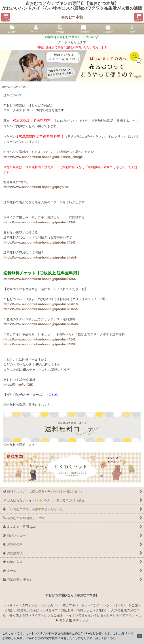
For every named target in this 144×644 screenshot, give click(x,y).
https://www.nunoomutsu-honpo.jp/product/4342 (39, 222)
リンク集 (66, 620)
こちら (111, 638)
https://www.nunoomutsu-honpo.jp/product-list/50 (40, 309)
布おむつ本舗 (72, 17)
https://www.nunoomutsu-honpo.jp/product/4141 (39, 339)
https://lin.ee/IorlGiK (18, 385)
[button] (6, 17)
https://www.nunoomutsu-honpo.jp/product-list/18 (40, 304)
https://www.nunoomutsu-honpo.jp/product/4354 (39, 279)
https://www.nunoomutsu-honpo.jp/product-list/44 (40, 257)
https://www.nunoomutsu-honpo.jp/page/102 (36, 187)
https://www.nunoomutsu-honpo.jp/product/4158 (39, 344)
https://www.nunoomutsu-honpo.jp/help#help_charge (43, 157)
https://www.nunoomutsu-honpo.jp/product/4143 (39, 242)
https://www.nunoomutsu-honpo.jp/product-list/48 (40, 324)
